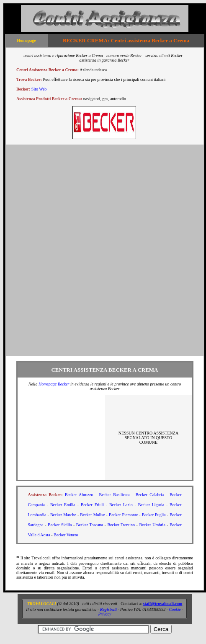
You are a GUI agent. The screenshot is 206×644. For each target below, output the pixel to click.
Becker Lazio (121, 505)
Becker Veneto (66, 535)
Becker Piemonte (123, 515)
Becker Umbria (152, 525)
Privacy (104, 614)
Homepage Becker (54, 384)
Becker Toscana (90, 525)
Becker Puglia (154, 515)
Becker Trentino (121, 525)
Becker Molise (92, 515)
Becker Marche (63, 515)
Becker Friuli (92, 505)
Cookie (175, 609)
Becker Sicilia (60, 525)
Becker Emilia (63, 505)
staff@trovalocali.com (163, 604)
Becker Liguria (151, 505)
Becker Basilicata (115, 495)
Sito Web (39, 89)
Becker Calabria (150, 495)
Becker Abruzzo (79, 495)
